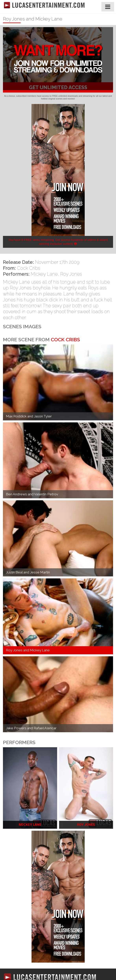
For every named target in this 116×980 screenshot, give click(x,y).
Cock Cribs (29, 268)
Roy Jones (71, 274)
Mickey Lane (44, 274)
